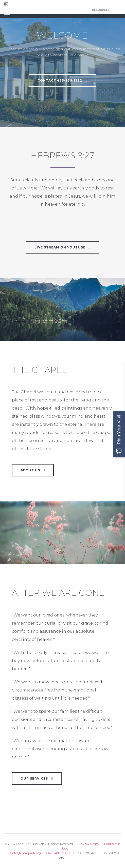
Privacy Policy (89, 844)
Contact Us (112, 844)
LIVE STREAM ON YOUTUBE (62, 247)
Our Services (37, 778)
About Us (33, 470)
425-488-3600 (58, 853)
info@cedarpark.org (25, 853)
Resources (101, 10)
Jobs (65, 848)
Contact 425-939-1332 (62, 80)
